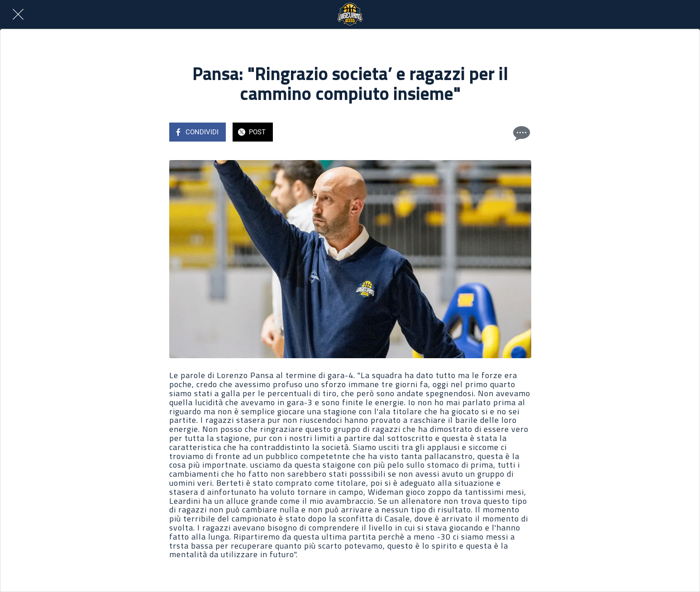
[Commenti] (520, 133)
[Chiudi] (18, 14)
